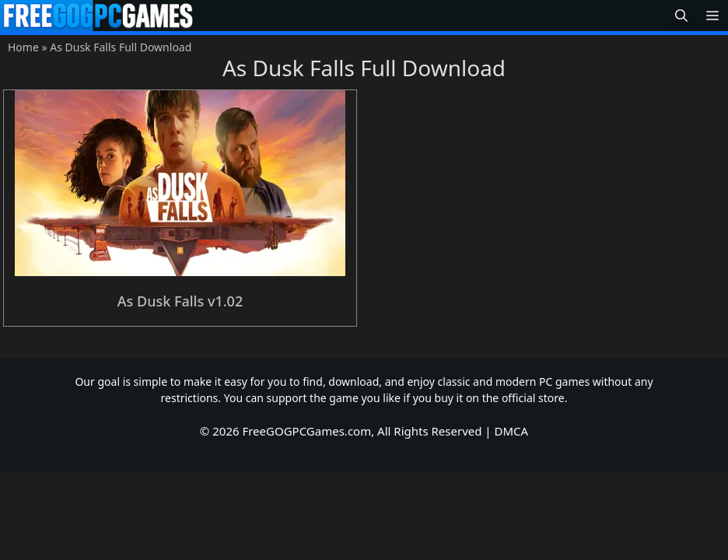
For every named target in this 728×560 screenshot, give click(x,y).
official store (533, 398)
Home (23, 47)
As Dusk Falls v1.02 (180, 301)
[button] (681, 16)
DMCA (512, 431)
